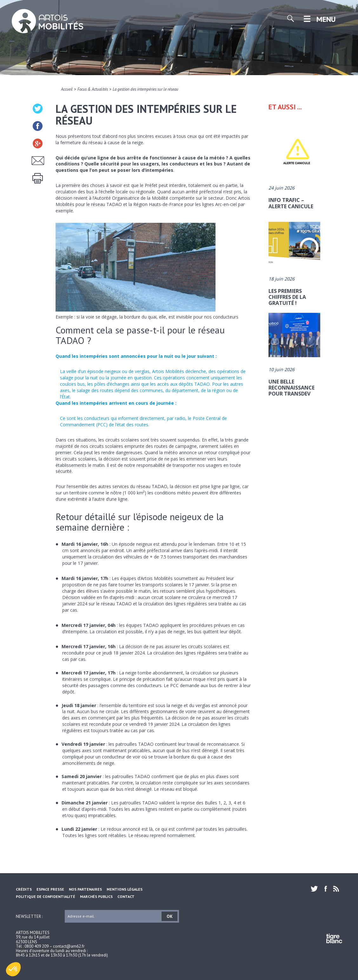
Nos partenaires (85, 889)
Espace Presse (50, 889)
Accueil (67, 89)
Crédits (24, 889)
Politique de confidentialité (46, 896)
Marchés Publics (96, 896)
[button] (13, 969)
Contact (126, 896)
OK (170, 916)
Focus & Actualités (93, 89)
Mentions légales (125, 889)
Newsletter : (29, 916)
